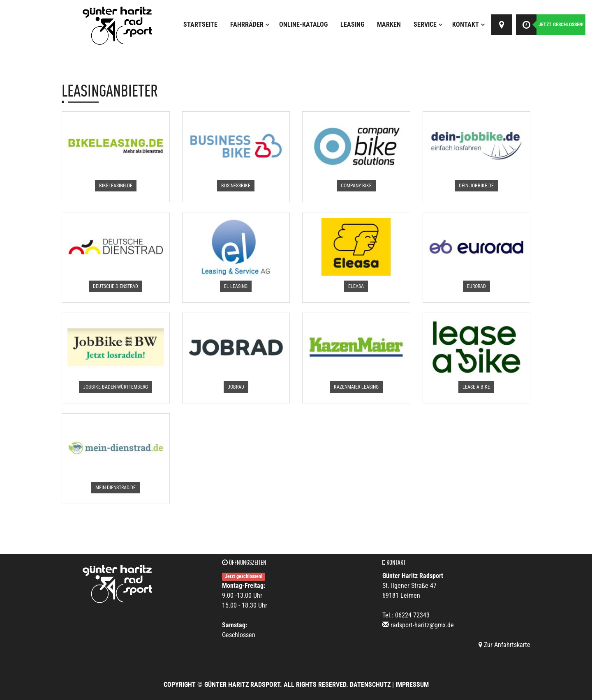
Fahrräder (250, 24)
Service (428, 24)
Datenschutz (370, 685)
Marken (389, 24)
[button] (116, 186)
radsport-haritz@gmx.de (422, 625)
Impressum (412, 685)
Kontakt (469, 24)
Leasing (352, 24)
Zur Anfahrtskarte (504, 645)
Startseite (200, 24)
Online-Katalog (303, 24)
